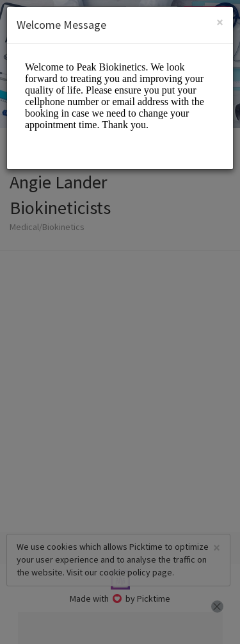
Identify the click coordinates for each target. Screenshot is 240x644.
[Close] (220, 22)
